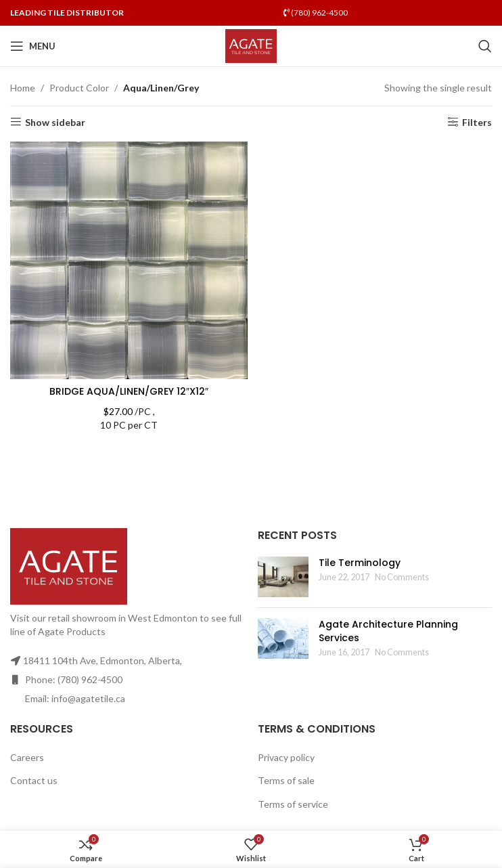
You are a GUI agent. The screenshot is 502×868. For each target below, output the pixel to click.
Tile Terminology (360, 563)
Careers (27, 757)
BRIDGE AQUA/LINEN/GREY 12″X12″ (129, 391)
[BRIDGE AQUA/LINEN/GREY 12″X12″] (129, 260)
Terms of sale (286, 780)
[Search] (485, 46)
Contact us (34, 780)
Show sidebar (55, 122)
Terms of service (293, 804)
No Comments (402, 577)
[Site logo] (251, 45)
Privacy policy (286, 757)
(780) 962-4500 (316, 13)
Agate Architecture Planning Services (388, 631)
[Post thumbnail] (283, 577)
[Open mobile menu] (33, 46)
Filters (477, 122)
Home (23, 88)
